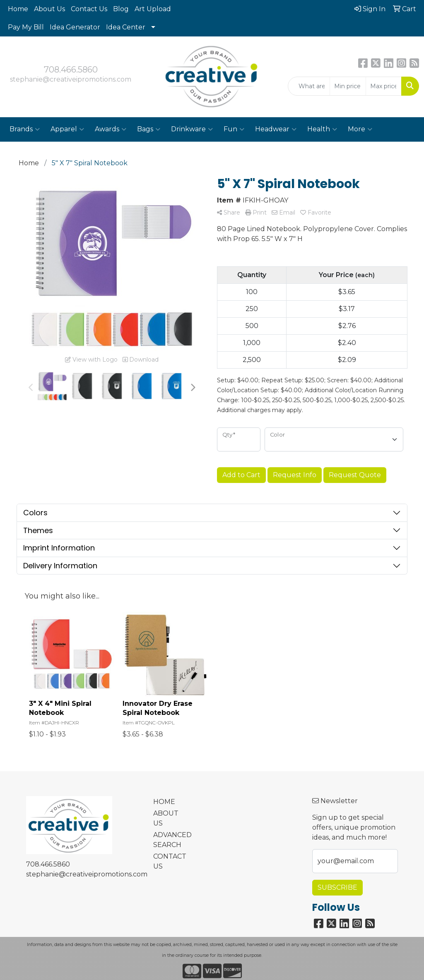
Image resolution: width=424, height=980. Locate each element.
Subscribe (337, 887)
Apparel (67, 129)
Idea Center (126, 27)
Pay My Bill (26, 27)
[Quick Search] (309, 86)
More (360, 129)
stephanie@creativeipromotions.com (71, 79)
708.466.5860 (71, 70)
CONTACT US (168, 861)
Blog (121, 9)
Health (322, 129)
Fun (234, 129)
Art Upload (153, 9)
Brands (25, 129)
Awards (111, 129)
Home (18, 9)
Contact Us (89, 9)
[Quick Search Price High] (384, 86)
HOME (164, 802)
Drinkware (192, 129)
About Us (49, 9)
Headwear (276, 129)
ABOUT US (166, 818)
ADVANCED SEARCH (168, 840)
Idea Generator (75, 27)
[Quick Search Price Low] (348, 86)
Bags (149, 129)
